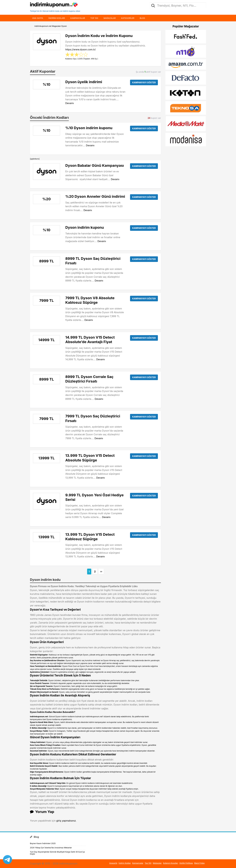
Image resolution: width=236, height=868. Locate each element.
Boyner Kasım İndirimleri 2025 (43, 843)
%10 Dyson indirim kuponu (89, 128)
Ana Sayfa (38, 18)
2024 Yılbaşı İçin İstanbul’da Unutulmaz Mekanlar (51, 848)
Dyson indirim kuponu (85, 227)
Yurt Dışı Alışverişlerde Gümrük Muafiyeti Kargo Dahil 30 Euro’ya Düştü (57, 853)
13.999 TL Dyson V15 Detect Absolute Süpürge (90, 458)
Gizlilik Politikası (186, 863)
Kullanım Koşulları (171, 863)
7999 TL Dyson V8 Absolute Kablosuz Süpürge (90, 300)
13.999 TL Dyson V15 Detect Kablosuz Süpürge (90, 537)
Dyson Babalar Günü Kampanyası (95, 165)
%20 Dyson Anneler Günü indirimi (95, 196)
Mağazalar (110, 18)
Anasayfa (113, 863)
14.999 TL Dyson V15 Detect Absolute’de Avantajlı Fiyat (90, 340)
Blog (142, 18)
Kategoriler (128, 18)
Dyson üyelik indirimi (84, 82)
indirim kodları (57, 18)
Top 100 (94, 18)
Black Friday (200, 863)
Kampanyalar (78, 18)
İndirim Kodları (125, 863)
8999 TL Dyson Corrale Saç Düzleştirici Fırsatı (89, 379)
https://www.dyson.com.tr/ (81, 49)
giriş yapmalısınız (66, 821)
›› (101, 571)
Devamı (70, 103)
